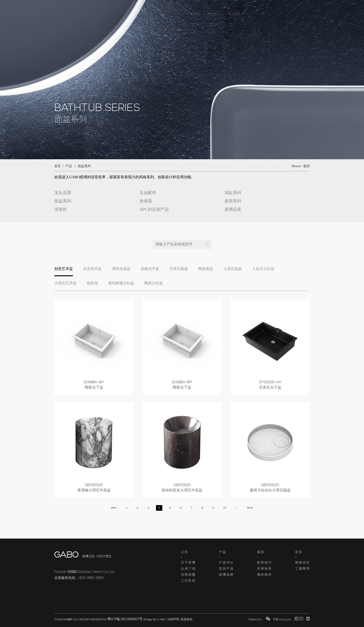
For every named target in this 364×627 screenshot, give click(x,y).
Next (250, 508)
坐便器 (146, 201)
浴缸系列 (233, 193)
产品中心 (226, 562)
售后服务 (264, 574)
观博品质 (233, 210)
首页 (58, 166)
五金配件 (148, 193)
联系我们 (264, 562)
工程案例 (302, 568)
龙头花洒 (63, 193)
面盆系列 (84, 166)
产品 (69, 166)
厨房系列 (233, 201)
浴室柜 (61, 210)
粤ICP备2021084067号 (125, 619)
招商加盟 (188, 574)
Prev (114, 508)
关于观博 (188, 562)
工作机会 (188, 580)
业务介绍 (188, 568)
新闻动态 (302, 562)
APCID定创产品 (154, 210)
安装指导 (264, 568)
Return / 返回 (301, 166)
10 (225, 508)
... (237, 508)
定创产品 (226, 568)
